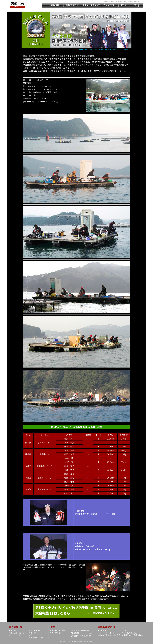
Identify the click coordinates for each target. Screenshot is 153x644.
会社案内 (103, 630)
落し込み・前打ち (17, 633)
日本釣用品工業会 (131, 633)
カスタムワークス (38, 638)
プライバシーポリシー (108, 633)
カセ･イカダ (15, 635)
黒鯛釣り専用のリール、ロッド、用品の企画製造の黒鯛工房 (122, 1)
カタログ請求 (57, 633)
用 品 (33, 633)
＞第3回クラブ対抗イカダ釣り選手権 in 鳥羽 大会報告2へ (106, 49)
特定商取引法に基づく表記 (110, 635)
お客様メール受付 (59, 630)
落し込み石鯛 (36, 630)
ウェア (33, 635)
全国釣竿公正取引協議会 (133, 635)
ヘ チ (13, 630)
